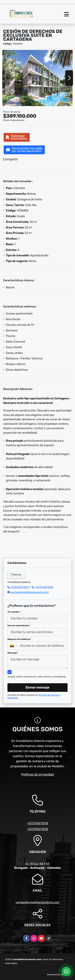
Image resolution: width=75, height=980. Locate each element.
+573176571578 (20, 587)
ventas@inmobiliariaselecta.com (30, 592)
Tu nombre (14, 612)
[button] (31, 102)
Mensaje (13, 653)
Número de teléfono (20, 639)
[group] (37, 78)
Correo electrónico (19, 625)
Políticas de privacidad (37, 774)
